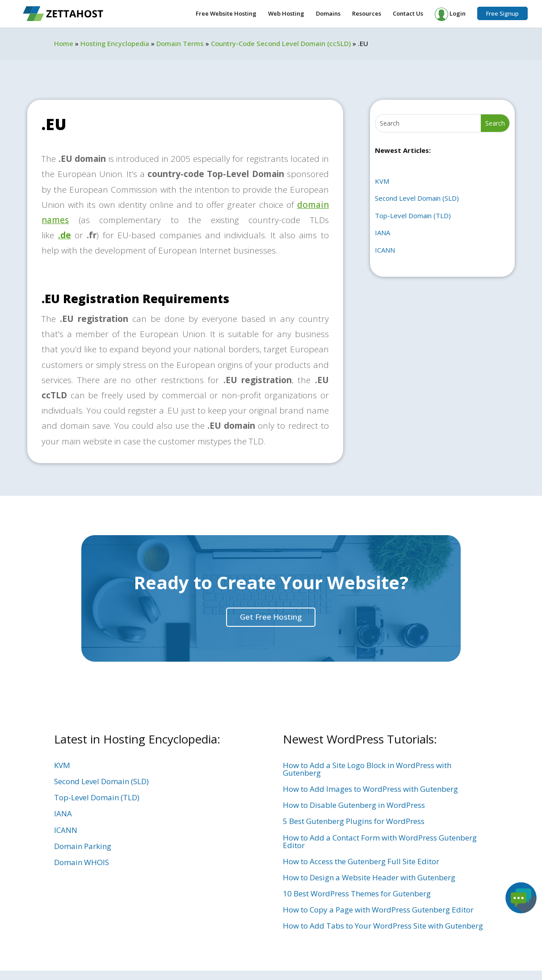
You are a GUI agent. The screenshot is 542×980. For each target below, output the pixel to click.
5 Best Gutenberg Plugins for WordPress (354, 821)
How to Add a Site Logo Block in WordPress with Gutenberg (367, 769)
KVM (382, 181)
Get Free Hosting (271, 617)
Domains (328, 14)
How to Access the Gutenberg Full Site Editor (361, 861)
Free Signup (502, 13)
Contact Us (408, 14)
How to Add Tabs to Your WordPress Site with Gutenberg (383, 926)
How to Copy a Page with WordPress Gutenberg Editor (378, 910)
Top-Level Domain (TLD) (413, 215)
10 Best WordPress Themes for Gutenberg (357, 893)
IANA (382, 232)
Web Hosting (286, 14)
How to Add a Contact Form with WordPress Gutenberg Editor (380, 841)
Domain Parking (83, 846)
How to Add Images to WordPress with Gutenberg (370, 789)
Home (64, 43)
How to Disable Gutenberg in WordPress (354, 805)
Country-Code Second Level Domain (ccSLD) (281, 43)
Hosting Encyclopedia (115, 43)
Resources (367, 14)
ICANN (385, 250)
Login (450, 14)
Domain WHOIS (82, 862)
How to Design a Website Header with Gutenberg (369, 877)
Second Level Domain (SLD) (417, 198)
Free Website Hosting (226, 14)
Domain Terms (180, 43)
